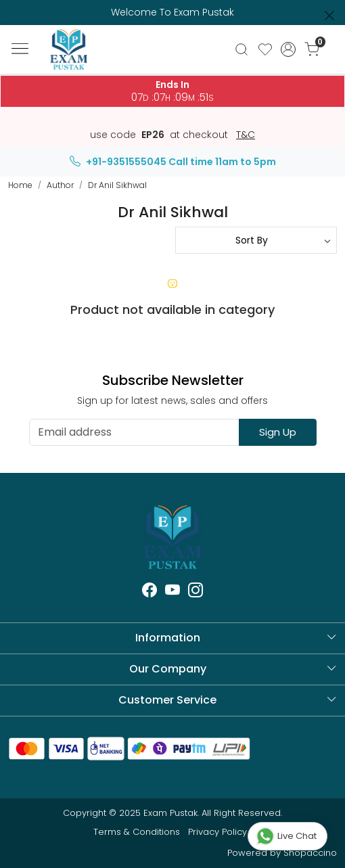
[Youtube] (172, 592)
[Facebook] (149, 592)
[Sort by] (256, 240)
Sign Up (278, 432)
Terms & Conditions (137, 832)
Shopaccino (310, 853)
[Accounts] (289, 49)
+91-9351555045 (118, 162)
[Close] (329, 16)
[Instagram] (195, 592)
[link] (241, 49)
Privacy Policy (217, 832)
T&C (246, 135)
